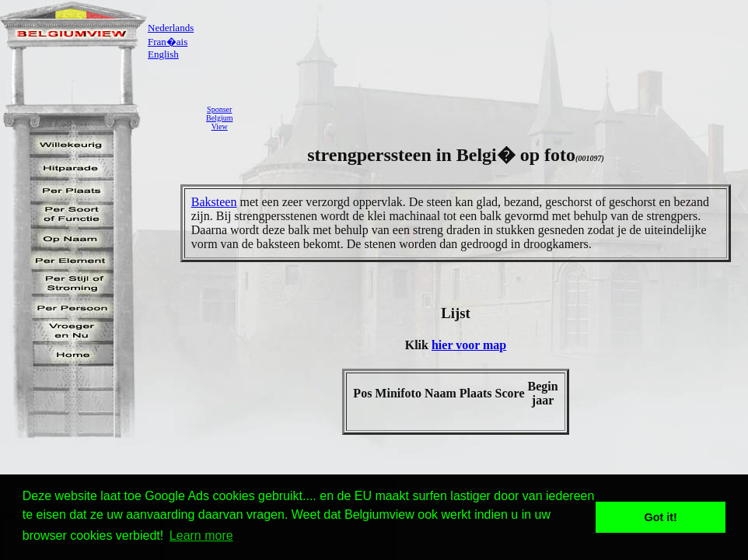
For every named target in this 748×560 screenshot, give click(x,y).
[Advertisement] (495, 117)
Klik (418, 345)
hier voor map (469, 345)
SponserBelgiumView (219, 118)
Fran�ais (168, 42)
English (163, 54)
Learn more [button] (201, 535)
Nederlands (171, 28)
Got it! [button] (661, 517)
